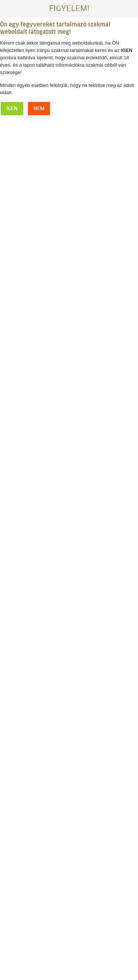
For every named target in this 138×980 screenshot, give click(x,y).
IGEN (12, 109)
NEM (39, 109)
